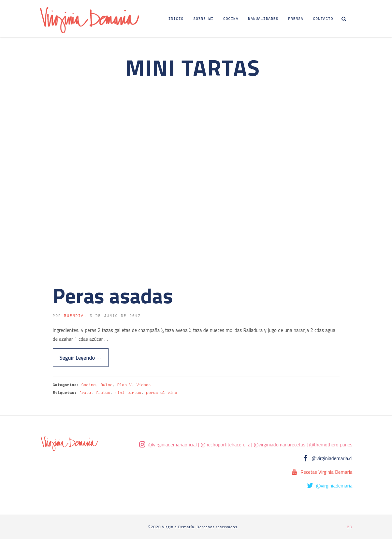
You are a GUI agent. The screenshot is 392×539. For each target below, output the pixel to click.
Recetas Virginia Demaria (326, 472)
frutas (103, 392)
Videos (144, 385)
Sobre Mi (203, 19)
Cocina (231, 19)
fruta (85, 392)
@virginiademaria (334, 486)
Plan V (124, 385)
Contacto (323, 19)
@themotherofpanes (331, 445)
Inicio (176, 19)
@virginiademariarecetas (280, 445)
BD (349, 527)
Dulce (106, 385)
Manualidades (263, 19)
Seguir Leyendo (81, 358)
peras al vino (161, 392)
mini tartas (128, 392)
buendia (74, 316)
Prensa (296, 19)
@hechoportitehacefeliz (225, 445)
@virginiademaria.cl (332, 458)
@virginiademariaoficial (173, 445)
